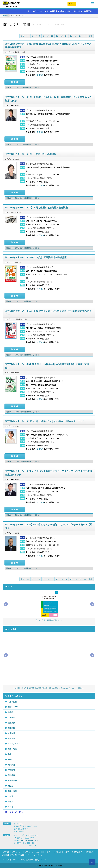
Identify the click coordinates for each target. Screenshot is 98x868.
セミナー (49, 852)
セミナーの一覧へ (15, 812)
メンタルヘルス (14, 744)
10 (48, 36)
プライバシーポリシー (35, 855)
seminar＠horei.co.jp (29, 840)
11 (52, 36)
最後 (90, 36)
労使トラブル (13, 707)
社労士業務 (12, 781)
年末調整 (11, 770)
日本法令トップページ (11, 852)
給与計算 (11, 765)
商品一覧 (39, 852)
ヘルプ (66, 852)
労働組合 (11, 717)
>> (85, 36)
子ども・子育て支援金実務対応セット (49, 620)
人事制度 (11, 733)
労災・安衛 (12, 749)
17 (80, 36)
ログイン (72, 4)
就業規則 (11, 723)
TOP (6, 16)
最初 (23, 36)
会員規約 (75, 852)
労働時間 (11, 728)
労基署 (11, 712)
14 (66, 36)
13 (62, 36)
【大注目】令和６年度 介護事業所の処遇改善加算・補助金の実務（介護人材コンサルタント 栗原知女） (49, 688)
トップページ (28, 852)
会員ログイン (40, 860)
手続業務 (11, 775)
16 (76, 36)
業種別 (11, 802)
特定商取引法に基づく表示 (13, 855)
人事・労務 (12, 702)
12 (57, 36)
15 (71, 36)
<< (28, 36)
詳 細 (13, 82)
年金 (10, 754)
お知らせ (58, 852)
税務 (10, 760)
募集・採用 (12, 791)
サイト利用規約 (87, 852)
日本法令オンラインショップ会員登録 (18, 860)
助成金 (11, 786)
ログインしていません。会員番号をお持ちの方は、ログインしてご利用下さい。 (61, 11)
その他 (11, 807)
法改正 (11, 796)
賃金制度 (11, 738)
